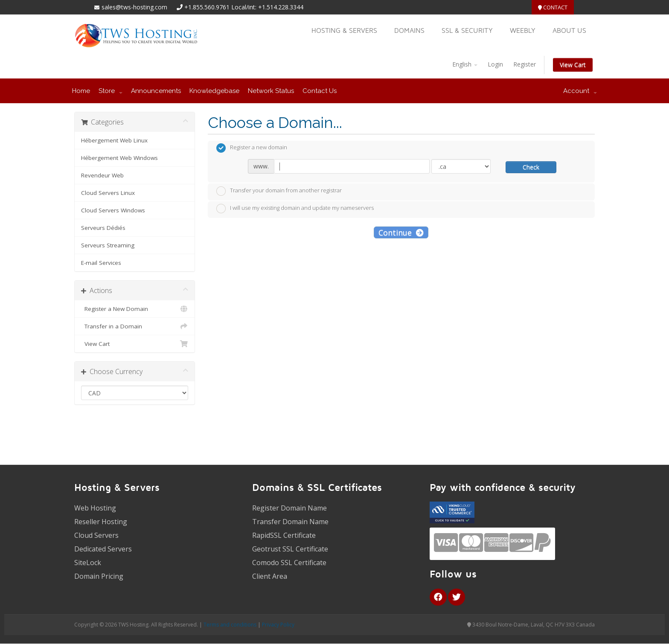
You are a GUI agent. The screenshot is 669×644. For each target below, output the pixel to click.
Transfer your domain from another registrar (279, 191)
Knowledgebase (214, 91)
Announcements (156, 91)
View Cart (573, 65)
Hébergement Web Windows (119, 158)
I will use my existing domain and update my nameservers (295, 209)
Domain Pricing (99, 576)
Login (495, 64)
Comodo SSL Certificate (289, 563)
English (465, 64)
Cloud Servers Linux (108, 193)
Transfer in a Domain (135, 326)
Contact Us (320, 91)
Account (580, 91)
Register (525, 64)
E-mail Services (101, 263)
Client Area (270, 576)
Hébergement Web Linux (114, 140)
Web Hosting (95, 508)
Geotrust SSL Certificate (290, 549)
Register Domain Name (289, 508)
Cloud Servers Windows (113, 210)
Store (111, 91)
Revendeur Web (102, 175)
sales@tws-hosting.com (131, 7)
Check (531, 167)
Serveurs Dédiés (103, 228)
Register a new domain (252, 148)
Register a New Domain (135, 309)
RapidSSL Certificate (284, 535)
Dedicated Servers (103, 549)
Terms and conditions (230, 625)
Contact (553, 7)
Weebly (523, 30)
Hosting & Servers (344, 30)
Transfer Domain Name (290, 522)
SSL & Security (467, 30)
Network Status (271, 91)
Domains (409, 30)
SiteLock (88, 563)
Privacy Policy (278, 625)
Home (81, 91)
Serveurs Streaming (108, 245)
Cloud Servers (96, 535)
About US (569, 30)
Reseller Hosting (101, 522)
